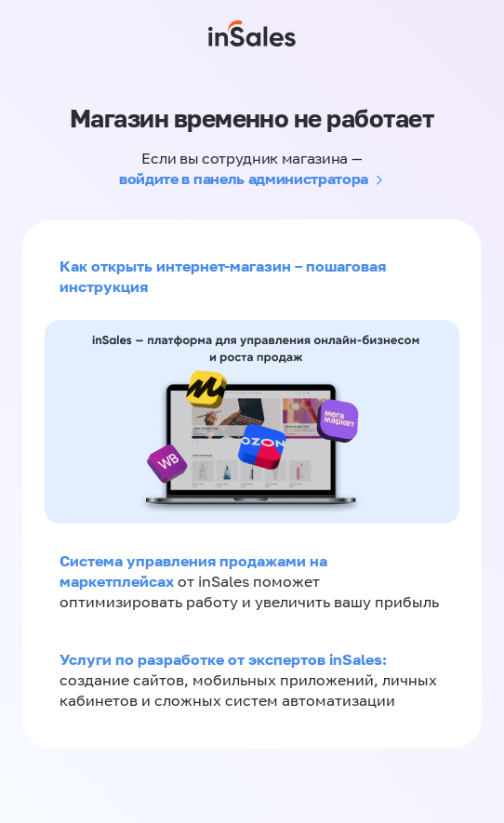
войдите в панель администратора (244, 179)
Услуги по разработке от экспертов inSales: (223, 659)
